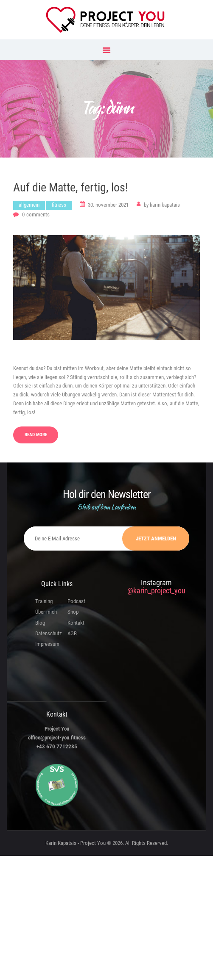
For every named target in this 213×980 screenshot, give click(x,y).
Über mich (46, 612)
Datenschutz (49, 633)
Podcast (76, 601)
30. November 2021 (108, 205)
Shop (73, 612)
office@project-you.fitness (57, 738)
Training (44, 601)
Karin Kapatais (162, 205)
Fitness (59, 205)
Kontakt (76, 623)
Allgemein (29, 205)
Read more (36, 435)
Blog (40, 623)
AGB (72, 633)
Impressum (47, 644)
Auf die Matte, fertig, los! (71, 188)
